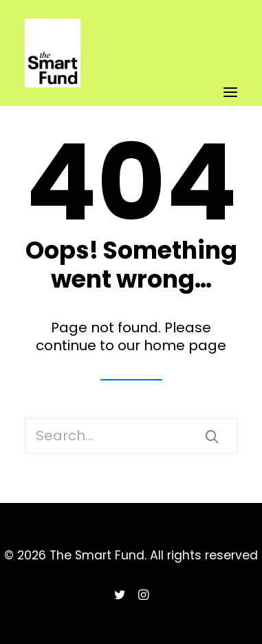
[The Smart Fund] (53, 19)
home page (185, 345)
